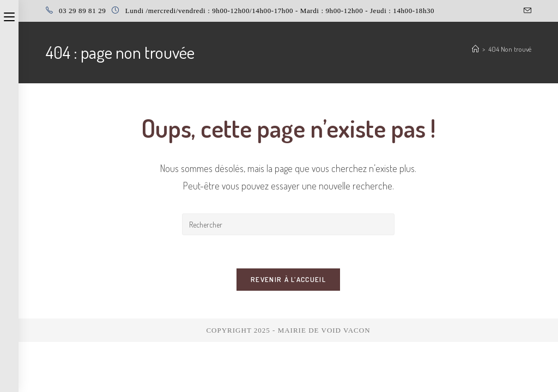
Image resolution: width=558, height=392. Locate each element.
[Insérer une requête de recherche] (288, 224)
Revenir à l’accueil (288, 279)
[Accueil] (475, 49)
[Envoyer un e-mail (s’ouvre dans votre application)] (526, 11)
